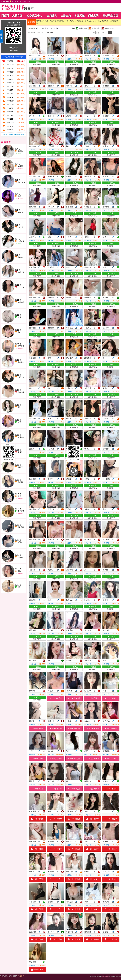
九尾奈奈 (21, 241)
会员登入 (52, 16)
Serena (20, 212)
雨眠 (19, 571)
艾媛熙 (20, 166)
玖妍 (19, 196)
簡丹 (19, 317)
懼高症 (20, 467)
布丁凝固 (21, 346)
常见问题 (80, 16)
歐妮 (19, 496)
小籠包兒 (21, 362)
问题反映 (93, 16)
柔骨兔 (20, 452)
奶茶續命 (21, 302)
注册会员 (66, 16)
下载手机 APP (13, 23)
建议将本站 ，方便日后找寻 (15, 1)
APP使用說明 (13, 48)
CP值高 (20, 227)
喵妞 (19, 332)
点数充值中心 (35, 16)
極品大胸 (21, 272)
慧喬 (19, 422)
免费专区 (17, 16)
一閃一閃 (21, 377)
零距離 (20, 257)
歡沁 (19, 587)
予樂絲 (20, 151)
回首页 (5, 16)
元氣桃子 (21, 392)
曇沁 (19, 407)
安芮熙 (20, 482)
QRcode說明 (13, 51)
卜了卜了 (21, 287)
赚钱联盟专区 (111, 16)
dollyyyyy (21, 557)
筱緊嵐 (20, 542)
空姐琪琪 (21, 511)
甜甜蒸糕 (21, 527)
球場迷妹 (21, 437)
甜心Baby (21, 182)
